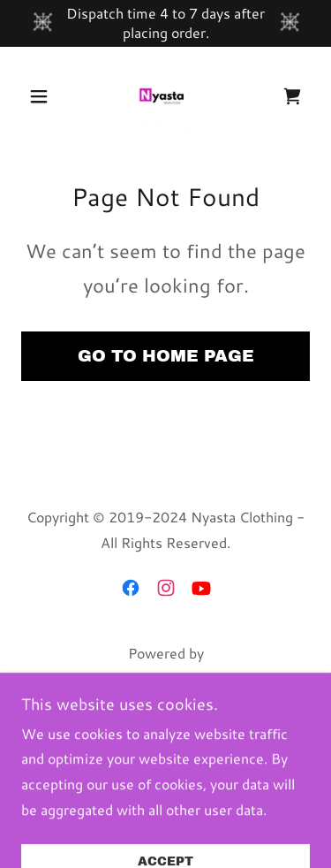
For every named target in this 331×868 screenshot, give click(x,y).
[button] (43, 96)
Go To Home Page (166, 356)
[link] (165, 96)
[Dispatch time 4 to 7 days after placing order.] (165, 23)
